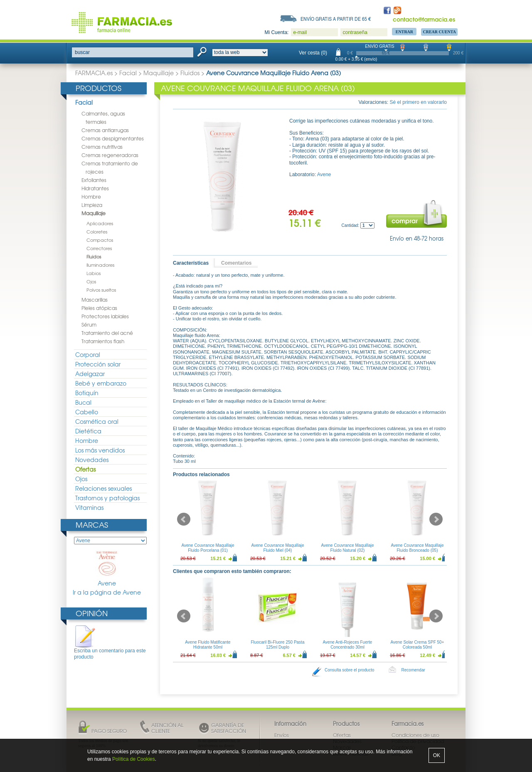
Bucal (83, 402)
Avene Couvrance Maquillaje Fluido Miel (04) (277, 548)
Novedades (92, 460)
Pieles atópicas (99, 308)
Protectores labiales (105, 316)
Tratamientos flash (103, 341)
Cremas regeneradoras (110, 155)
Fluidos (190, 73)
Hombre (91, 197)
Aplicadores (100, 223)
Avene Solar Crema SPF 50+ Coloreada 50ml (417, 645)
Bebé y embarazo (101, 383)
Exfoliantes (94, 180)
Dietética (88, 431)
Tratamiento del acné (107, 333)
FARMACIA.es (94, 73)
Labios (94, 273)
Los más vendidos (100, 450)
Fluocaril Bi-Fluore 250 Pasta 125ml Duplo (278, 645)
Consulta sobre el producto (350, 670)
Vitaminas (89, 507)
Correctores (99, 248)
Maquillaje (159, 73)
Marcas (92, 525)
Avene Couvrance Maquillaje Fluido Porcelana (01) (208, 548)
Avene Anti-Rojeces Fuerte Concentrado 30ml (348, 645)
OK (437, 755)
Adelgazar (90, 374)
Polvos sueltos (101, 290)
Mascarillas (95, 300)
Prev (184, 519)
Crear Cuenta (439, 32)
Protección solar (98, 364)
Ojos (91, 281)
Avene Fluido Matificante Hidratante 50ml (208, 645)
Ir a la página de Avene (107, 592)
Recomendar (413, 670)
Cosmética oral (97, 421)
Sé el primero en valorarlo (418, 102)
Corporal (88, 354)
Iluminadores (100, 265)
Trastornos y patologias (107, 498)
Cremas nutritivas (102, 147)
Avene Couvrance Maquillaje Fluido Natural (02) (347, 548)
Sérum (89, 325)
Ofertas (85, 469)
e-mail (300, 32)
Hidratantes (95, 188)
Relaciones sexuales (103, 488)
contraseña (355, 32)
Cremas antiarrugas (105, 130)
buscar (82, 52)
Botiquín (87, 393)
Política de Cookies (134, 759)
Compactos (100, 240)
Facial (128, 73)
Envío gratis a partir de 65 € (336, 19)
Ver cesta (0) (313, 53)
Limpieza (92, 205)
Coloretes (97, 231)
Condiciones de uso (415, 735)
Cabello (87, 412)
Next (436, 519)
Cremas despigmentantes (113, 138)
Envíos (282, 735)
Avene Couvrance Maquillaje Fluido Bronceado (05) (417, 548)
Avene (107, 569)
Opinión (92, 613)
